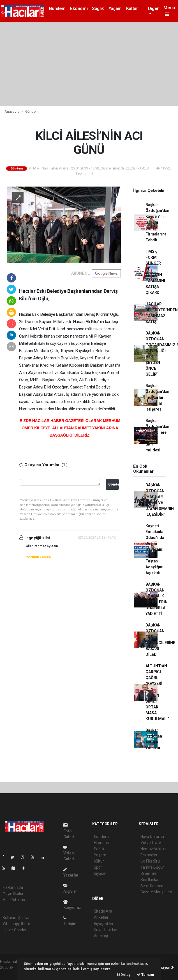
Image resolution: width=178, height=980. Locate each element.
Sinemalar (149, 873)
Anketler (101, 917)
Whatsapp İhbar (16, 924)
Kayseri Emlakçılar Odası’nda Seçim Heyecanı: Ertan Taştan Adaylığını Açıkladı (155, 549)
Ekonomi (79, 9)
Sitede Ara (103, 911)
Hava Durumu (152, 837)
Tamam (145, 975)
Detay (124, 975)
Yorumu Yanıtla (38, 557)
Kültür (132, 9)
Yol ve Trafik (151, 843)
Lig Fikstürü (150, 861)
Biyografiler (104, 924)
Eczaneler (149, 855)
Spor (98, 867)
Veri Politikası (14, 900)
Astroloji (101, 936)
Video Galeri (69, 853)
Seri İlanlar (150, 880)
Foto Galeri (69, 831)
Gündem (57, 9)
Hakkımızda (13, 887)
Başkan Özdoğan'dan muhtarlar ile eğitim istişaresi (157, 397)
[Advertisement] (89, 64)
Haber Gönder (15, 930)
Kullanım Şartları (17, 918)
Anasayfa (12, 111)
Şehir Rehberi (152, 886)
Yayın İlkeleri (13, 894)
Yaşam (115, 9)
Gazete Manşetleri (156, 892)
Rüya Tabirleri (106, 930)
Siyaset (100, 873)
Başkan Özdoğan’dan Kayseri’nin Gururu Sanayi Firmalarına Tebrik (157, 222)
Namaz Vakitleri (154, 849)
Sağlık (98, 9)
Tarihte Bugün (153, 867)
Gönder (114, 484)
